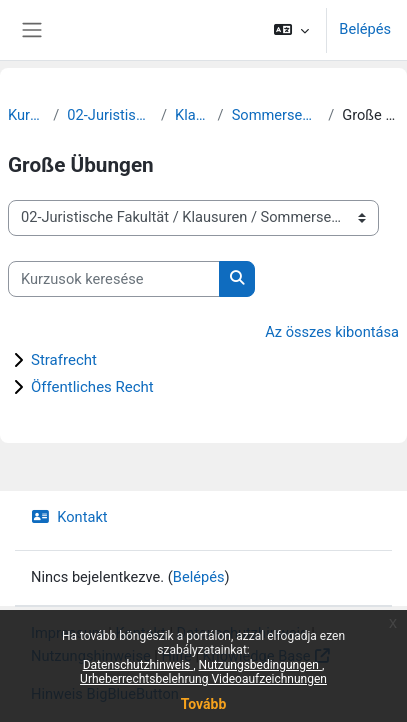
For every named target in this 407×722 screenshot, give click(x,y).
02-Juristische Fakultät (110, 115)
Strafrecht (64, 360)
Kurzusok (26, 115)
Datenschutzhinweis (138, 665)
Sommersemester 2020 (276, 115)
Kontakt (69, 517)
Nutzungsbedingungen (260, 665)
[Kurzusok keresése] (114, 279)
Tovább (204, 704)
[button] (291, 30)
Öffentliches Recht (92, 387)
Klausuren (192, 115)
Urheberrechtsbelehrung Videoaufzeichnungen (203, 679)
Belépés (365, 29)
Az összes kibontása (332, 332)
